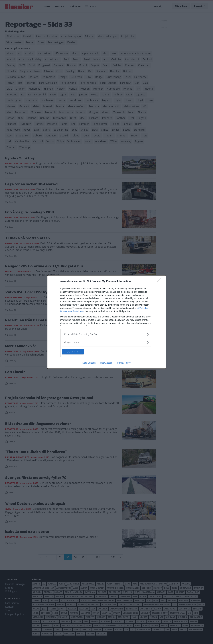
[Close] (160, 281)
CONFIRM (77, 352)
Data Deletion (89, 363)
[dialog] (107, 322)
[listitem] (107, 334)
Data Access (106, 363)
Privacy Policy (124, 363)
